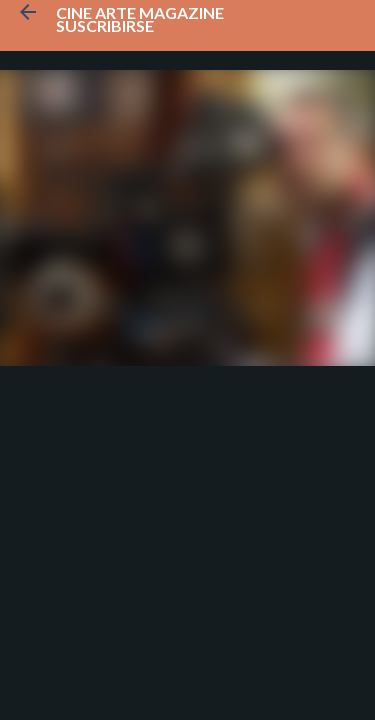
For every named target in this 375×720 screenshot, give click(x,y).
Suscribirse (105, 25)
